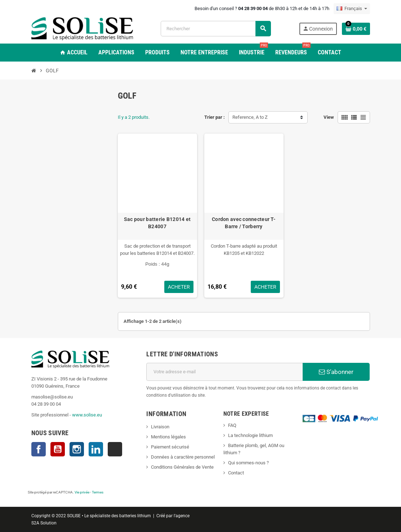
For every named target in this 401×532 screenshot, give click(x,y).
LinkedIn (96, 449)
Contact (236, 473)
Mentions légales (168, 437)
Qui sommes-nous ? (248, 463)
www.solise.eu (87, 415)
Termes (98, 492)
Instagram (77, 449)
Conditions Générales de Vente (182, 467)
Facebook (39, 449)
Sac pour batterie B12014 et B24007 (157, 223)
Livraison (160, 427)
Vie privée (82, 492)
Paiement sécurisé (170, 447)
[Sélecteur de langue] (352, 9)
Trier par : (215, 117)
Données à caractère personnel (183, 457)
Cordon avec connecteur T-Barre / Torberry (244, 223)
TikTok (115, 449)
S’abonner (336, 372)
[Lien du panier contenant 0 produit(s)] (356, 29)
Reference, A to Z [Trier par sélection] (250, 117)
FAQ (232, 425)
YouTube (58, 449)
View (329, 117)
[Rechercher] (216, 29)
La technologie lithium (250, 435)
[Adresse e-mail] (224, 372)
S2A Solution (44, 523)
